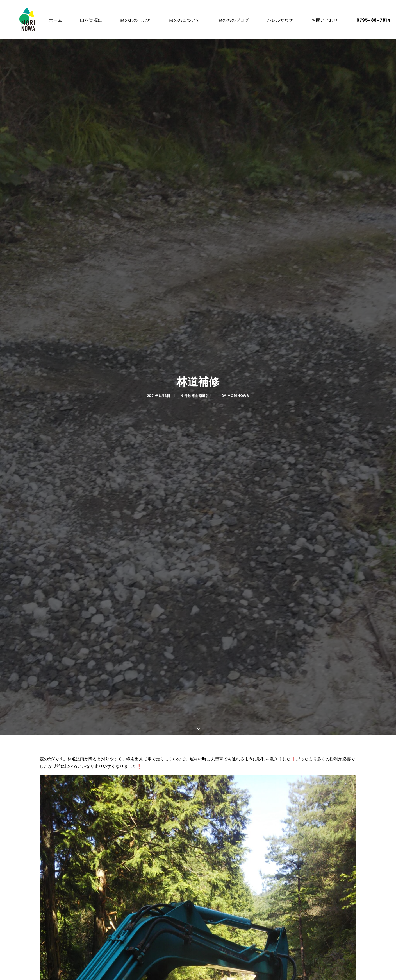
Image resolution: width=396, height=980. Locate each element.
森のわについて (181, 20)
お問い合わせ (321, 20)
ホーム (52, 20)
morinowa (238, 396)
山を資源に (87, 20)
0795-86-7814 (370, 20)
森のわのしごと (132, 20)
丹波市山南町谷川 (198, 396)
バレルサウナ (276, 20)
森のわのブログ (230, 20)
